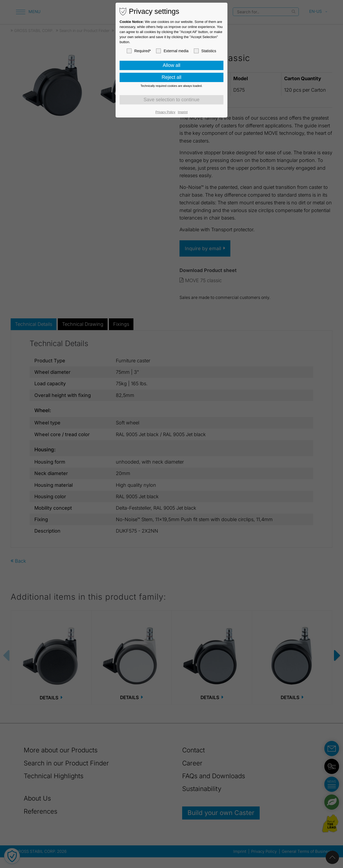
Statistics (205, 51)
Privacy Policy (166, 112)
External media (172, 51)
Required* (139, 51)
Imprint (183, 112)
